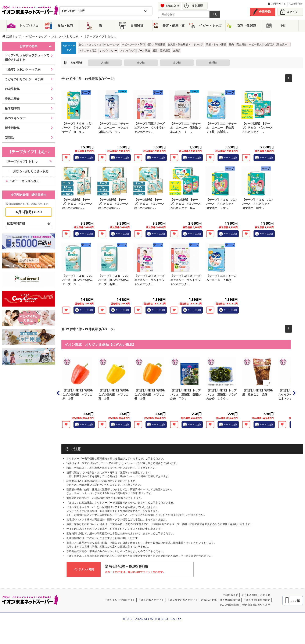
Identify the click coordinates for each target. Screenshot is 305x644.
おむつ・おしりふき (65, 36)
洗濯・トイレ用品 (216, 44)
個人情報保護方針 (230, 600)
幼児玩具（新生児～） (277, 44)
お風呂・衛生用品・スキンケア (186, 44)
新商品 (9, 138)
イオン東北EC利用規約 (257, 600)
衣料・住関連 (247, 26)
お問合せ (296, 4)
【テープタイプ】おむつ (100, 36)
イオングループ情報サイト (120, 600)
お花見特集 (12, 89)
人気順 (105, 63)
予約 (283, 26)
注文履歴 (197, 6)
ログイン (292, 12)
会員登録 (265, 12)
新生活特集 (12, 128)
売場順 (213, 63)
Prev (58, 393)
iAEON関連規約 (230, 605)
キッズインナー (108, 50)
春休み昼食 (12, 99)
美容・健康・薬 (174, 26)
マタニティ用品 (88, 50)
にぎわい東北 (209, 600)
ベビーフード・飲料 (133, 44)
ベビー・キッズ (210, 26)
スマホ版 (295, 600)
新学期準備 (12, 108)
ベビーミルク (112, 44)
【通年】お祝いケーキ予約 (23, 69)
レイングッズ (127, 50)
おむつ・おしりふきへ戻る (31, 171)
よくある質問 (249, 595)
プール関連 (144, 50)
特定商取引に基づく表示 (256, 605)
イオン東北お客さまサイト (183, 600)
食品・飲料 (65, 26)
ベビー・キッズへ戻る (25, 181)
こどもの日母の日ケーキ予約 (24, 79)
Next (294, 393)
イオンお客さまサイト (151, 600)
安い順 (141, 63)
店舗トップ (12, 36)
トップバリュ (29, 26)
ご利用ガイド (277, 4)
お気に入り (172, 6)
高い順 (177, 63)
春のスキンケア (15, 118)
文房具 (177, 50)
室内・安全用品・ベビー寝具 (245, 44)
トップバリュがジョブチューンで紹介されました (27, 57)
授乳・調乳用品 (156, 44)
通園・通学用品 (161, 50)
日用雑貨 (137, 26)
